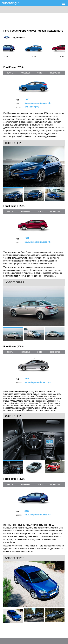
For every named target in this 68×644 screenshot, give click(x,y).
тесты (10, 73)
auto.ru (11, 3)
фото (40, 73)
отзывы (25, 73)
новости (55, 73)
